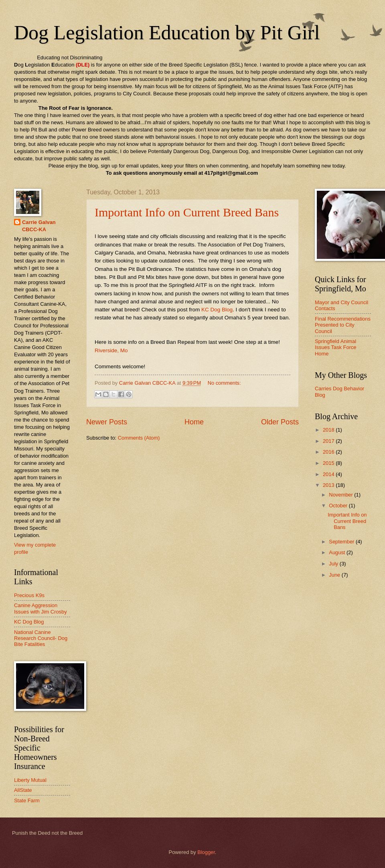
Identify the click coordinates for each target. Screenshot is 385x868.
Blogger (206, 852)
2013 (329, 485)
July (334, 564)
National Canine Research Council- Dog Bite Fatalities (41, 638)
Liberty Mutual (30, 780)
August (338, 552)
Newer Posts (107, 422)
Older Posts (280, 422)
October (339, 506)
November (341, 495)
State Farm (27, 800)
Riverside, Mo (111, 350)
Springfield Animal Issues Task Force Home (336, 347)
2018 (329, 430)
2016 (329, 452)
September (342, 542)
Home (194, 422)
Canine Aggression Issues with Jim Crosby (41, 608)
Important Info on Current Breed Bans (187, 212)
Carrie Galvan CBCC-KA (39, 226)
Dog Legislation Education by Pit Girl (167, 32)
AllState (23, 790)
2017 (329, 441)
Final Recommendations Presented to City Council (343, 325)
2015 (329, 463)
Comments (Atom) (139, 438)
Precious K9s (29, 595)
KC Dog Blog (217, 310)
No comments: (224, 383)
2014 (329, 474)
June (335, 575)
